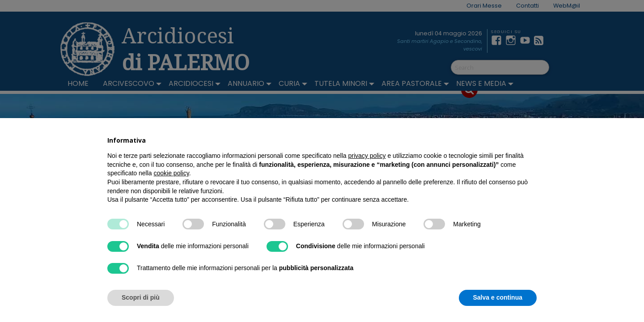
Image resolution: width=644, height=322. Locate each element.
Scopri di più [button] (141, 297)
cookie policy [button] (172, 173)
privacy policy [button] (367, 156)
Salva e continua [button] (498, 297)
